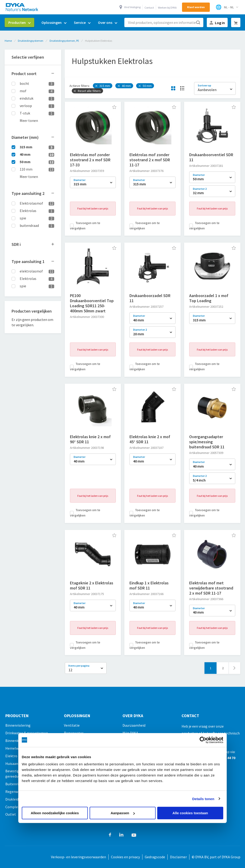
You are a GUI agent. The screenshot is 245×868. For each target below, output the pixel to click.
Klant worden (196, 7)
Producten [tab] (17, 716)
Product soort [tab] (24, 74)
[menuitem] (19, 22)
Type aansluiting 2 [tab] (28, 193)
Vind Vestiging (132, 7)
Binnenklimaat (17, 741)
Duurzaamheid (134, 725)
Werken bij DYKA (167, 8)
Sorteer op (204, 85)
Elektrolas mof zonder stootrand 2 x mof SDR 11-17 (150, 160)
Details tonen (203, 799)
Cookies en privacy (125, 857)
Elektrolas (28, 211)
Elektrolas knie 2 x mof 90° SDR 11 (90, 439)
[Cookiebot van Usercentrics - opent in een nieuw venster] (203, 740)
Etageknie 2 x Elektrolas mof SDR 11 (92, 585)
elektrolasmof (31, 271)
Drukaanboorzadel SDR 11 (150, 298)
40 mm (25, 154)
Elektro (11, 756)
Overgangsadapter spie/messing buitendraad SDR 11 (207, 442)
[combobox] (164, 22)
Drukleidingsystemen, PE (64, 41)
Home (8, 41)
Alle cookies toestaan (190, 813)
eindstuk (27, 98)
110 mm (26, 169)
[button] (114, 107)
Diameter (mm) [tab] (25, 137)
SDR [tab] (16, 244)
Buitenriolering (18, 784)
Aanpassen (123, 813)
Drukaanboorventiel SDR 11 (211, 157)
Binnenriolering (18, 725)
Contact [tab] (190, 716)
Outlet (11, 814)
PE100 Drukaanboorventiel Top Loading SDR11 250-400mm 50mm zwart (92, 303)
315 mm (26, 147)
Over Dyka (133, 716)
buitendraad (29, 225)
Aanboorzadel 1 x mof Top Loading (209, 298)
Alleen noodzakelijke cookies (55, 813)
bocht (24, 83)
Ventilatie (72, 725)
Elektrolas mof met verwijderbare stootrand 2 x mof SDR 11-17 (211, 588)
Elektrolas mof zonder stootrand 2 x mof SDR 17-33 (90, 160)
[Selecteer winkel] (227, 7)
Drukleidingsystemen (31, 41)
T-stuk (25, 113)
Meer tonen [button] (29, 120)
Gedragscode (155, 857)
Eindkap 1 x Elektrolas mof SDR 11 (149, 585)
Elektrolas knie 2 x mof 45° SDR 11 (150, 439)
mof (23, 91)
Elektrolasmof (31, 203)
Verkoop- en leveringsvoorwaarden (79, 857)
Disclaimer (178, 857)
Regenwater (15, 792)
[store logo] (22, 7)
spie (23, 218)
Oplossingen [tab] (77, 716)
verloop (26, 106)
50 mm (25, 162)
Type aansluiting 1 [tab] (28, 261)
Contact (149, 8)
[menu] (63, 23)
